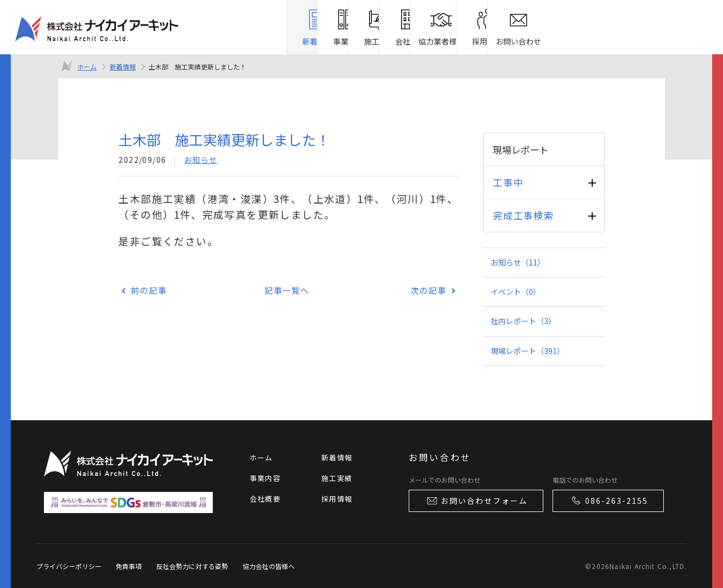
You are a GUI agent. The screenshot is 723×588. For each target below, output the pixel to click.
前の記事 (149, 290)
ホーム (87, 67)
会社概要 (265, 499)
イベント (516, 292)
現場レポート (528, 351)
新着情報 (123, 67)
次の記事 (428, 290)
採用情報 (337, 499)
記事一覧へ (287, 290)
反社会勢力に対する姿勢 (192, 566)
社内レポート (523, 321)
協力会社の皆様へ (269, 566)
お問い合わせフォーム (477, 501)
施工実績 (337, 478)
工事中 (508, 182)
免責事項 (129, 566)
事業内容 (265, 478)
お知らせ (201, 160)
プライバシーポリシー (69, 566)
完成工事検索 (523, 215)
